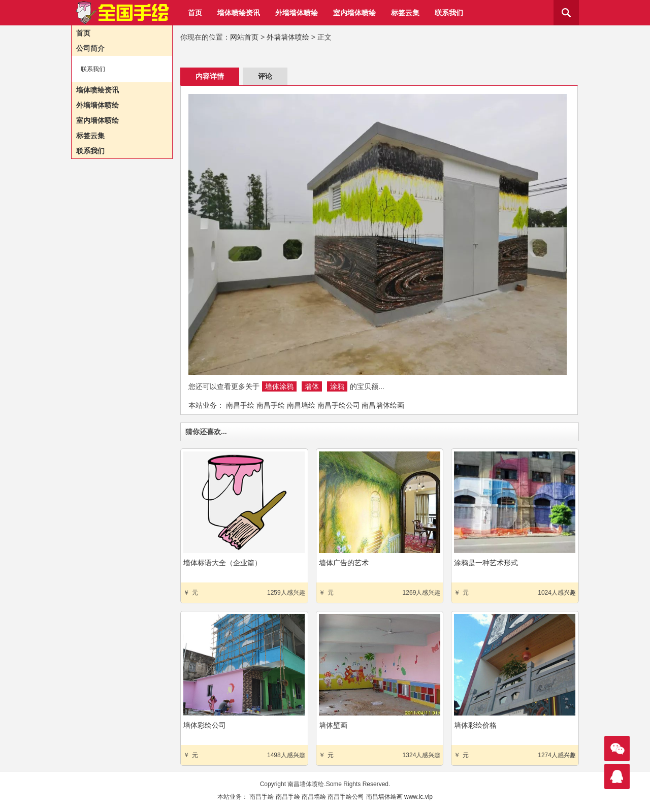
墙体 (312, 386)
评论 (265, 76)
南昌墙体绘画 (383, 405)
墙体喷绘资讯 (239, 13)
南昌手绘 (240, 405)
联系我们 (449, 13)
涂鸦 (337, 386)
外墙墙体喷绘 (297, 13)
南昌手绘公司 (339, 405)
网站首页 (244, 37)
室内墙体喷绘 (354, 13)
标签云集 (405, 13)
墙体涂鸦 (279, 386)
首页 (195, 13)
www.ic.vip (418, 797)
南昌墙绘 (301, 405)
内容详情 (210, 76)
